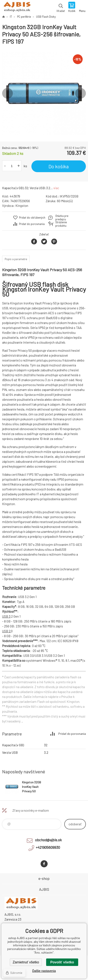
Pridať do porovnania (32, 224)
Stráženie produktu (61, 224)
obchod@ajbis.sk (48, 840)
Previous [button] (7, 93)
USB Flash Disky (46, 17)
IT (11, 17)
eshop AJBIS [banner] (17, 7)
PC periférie (24, 17)
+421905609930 (48, 847)
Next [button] (81, 93)
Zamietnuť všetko (26, 962)
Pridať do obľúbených (32, 218)
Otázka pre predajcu (62, 218)
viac (56, 188)
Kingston (22, 206)
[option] (44, 93)
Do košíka (59, 166)
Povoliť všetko (62, 962)
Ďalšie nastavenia (44, 971)
